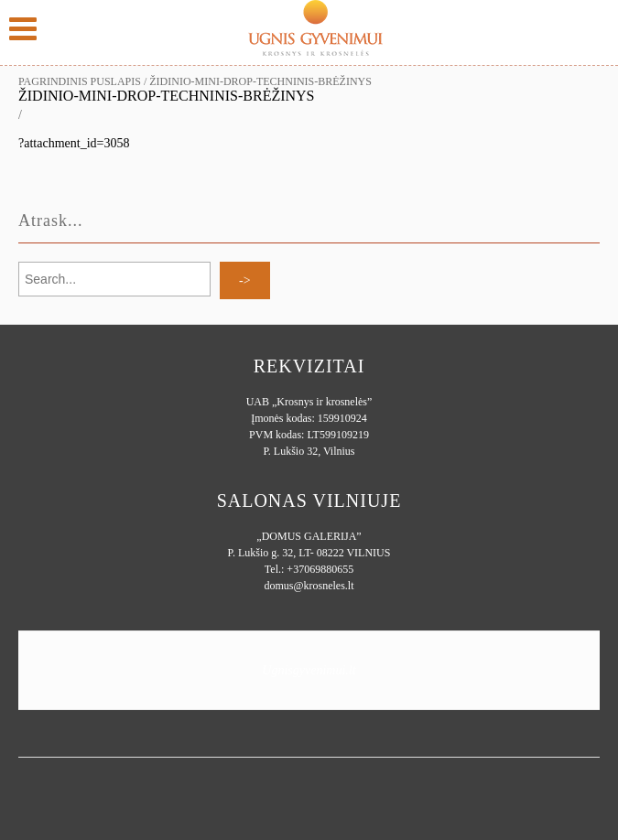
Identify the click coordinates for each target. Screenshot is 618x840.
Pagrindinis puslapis (80, 81)
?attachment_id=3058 (74, 143)
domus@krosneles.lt (309, 586)
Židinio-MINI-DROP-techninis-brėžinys (167, 96)
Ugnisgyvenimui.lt (309, 670)
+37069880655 (320, 569)
